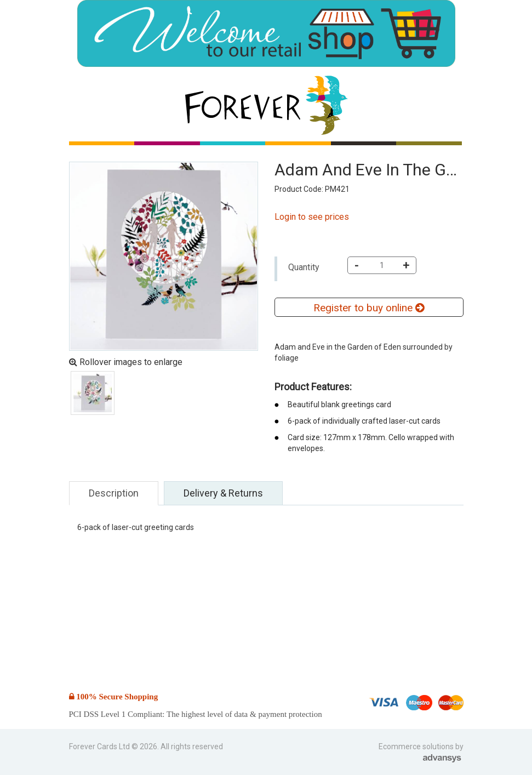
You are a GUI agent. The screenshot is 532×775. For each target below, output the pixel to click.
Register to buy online (369, 308)
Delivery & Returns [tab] (223, 493)
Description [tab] (114, 493)
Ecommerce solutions (417, 746)
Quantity (304, 267)
